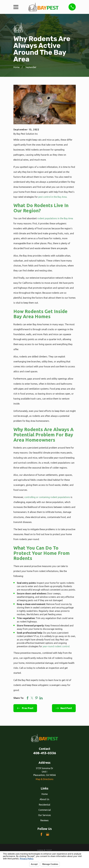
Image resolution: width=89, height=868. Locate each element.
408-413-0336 (45, 753)
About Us (44, 799)
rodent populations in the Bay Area (55, 218)
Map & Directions (45, 779)
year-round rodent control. (56, 646)
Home (45, 794)
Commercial (45, 810)
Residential (44, 805)
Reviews (44, 820)
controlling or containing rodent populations (47, 497)
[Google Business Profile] (48, 834)
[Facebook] (41, 834)
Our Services (44, 815)
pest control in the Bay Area (52, 197)
